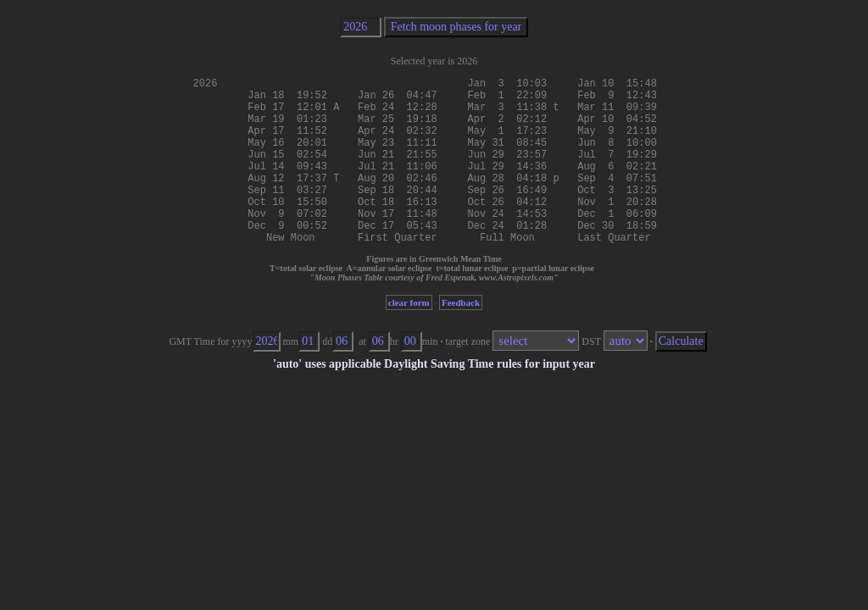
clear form (409, 338)
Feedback (461, 338)
